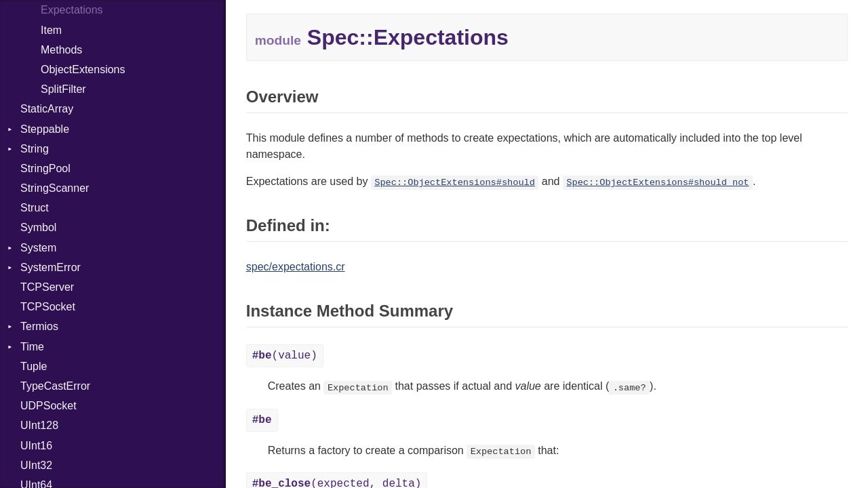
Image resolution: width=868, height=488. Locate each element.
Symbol (38, 227)
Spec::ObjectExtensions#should (455, 183)
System (38, 248)
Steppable (45, 129)
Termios (39, 326)
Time (32, 347)
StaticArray (47, 109)
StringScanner (55, 188)
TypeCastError (55, 386)
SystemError (51, 267)
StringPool (45, 168)
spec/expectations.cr (296, 267)
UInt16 (36, 446)
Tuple (34, 366)
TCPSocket (48, 307)
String (35, 149)
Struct (35, 208)
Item (51, 30)
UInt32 (36, 465)
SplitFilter (63, 89)
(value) (285, 356)
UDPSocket (48, 406)
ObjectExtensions (83, 69)
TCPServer (47, 287)
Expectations (72, 10)
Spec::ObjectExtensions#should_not (657, 183)
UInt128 (39, 425)
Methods (61, 50)
